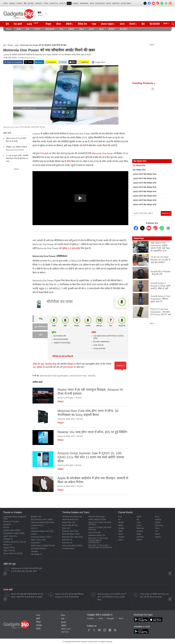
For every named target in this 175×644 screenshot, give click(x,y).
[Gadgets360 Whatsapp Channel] (162, 228)
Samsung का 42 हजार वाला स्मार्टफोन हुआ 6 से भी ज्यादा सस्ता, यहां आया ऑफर (27, 570)
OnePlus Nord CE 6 (70, 519)
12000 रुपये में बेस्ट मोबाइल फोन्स (145, 179)
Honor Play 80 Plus (70, 525)
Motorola (92, 376)
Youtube (99, 630)
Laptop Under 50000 (12, 530)
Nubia (139, 534)
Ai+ (120, 519)
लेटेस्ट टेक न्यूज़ (38, 364)
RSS (38, 615)
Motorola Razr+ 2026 (71, 534)
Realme (158, 519)
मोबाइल (9, 29)
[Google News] (168, 228)
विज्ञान (82, 29)
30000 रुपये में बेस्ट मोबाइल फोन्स (145, 196)
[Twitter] (142, 228)
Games (76, 3)
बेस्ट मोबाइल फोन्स (139, 170)
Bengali (111, 618)
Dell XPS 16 (67, 540)
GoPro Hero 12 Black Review (43, 546)
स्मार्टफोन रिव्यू (50, 364)
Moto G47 (66, 528)
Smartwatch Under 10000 (14, 533)
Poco (157, 517)
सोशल (101, 29)
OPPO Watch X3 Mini (97, 519)
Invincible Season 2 (39, 548)
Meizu (139, 525)
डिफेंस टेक (82, 24)
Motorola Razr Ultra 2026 (72, 537)
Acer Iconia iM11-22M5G (72, 546)
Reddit (45, 153)
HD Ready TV (37, 554)
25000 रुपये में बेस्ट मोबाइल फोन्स (145, 192)
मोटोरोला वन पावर (60, 302)
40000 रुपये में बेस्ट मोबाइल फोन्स (145, 205)
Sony (157, 528)
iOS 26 (6, 527)
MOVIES (31, 3)
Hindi (101, 618)
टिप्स (61, 29)
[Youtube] (149, 228)
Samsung (159, 525)
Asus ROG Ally (95, 532)
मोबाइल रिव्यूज (139, 238)
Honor (121, 534)
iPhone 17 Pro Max (11, 522)
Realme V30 (36, 517)
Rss (115, 630)
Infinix (121, 540)
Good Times (126, 3)
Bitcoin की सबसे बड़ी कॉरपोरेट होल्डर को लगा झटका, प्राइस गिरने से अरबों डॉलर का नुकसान (27, 595)
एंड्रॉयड (39, 367)
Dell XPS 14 (67, 543)
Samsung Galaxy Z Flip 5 (41, 537)
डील (143, 24)
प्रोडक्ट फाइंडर (107, 24)
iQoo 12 (34, 528)
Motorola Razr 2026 (70, 531)
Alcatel (121, 522)
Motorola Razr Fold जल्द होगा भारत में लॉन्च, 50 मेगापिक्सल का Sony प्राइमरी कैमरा (112, 597)
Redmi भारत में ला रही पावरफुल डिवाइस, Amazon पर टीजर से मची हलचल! (70, 595)
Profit (19, 3)
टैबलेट (19, 29)
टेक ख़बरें (18, 24)
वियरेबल (112, 29)
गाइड (94, 24)
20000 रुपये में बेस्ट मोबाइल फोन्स (145, 187)
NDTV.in (65, 632)
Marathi (116, 3)
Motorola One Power (103, 153)
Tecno (157, 534)
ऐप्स (27, 29)
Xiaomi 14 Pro (9, 548)
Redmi (158, 522)
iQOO (139, 517)
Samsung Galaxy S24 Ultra (42, 531)
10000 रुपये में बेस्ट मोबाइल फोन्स (145, 174)
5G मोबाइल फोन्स (139, 165)
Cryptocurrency (37, 525)
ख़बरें (17, 45)
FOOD (46, 3)
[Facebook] (136, 228)
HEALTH (62, 3)
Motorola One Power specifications (54, 376)
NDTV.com (66, 629)
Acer (120, 517)
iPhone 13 (7, 545)
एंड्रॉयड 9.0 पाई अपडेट (71, 248)
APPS (92, 3)
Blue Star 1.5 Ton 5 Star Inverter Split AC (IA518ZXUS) (98, 540)
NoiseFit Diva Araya (97, 517)
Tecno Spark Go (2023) (13, 553)
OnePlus (140, 537)
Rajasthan (100, 3)
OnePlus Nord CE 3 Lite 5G (15, 542)
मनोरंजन (37, 29)
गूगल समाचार (68, 367)
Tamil (121, 618)
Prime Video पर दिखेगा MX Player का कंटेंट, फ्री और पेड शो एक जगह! (154, 595)
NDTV (6, 3)
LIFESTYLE (54, 3)
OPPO (139, 540)
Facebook (89, 630)
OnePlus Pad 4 (68, 548)
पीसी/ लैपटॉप (50, 29)
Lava (139, 522)
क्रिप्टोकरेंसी (155, 24)
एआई (33, 24)
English (90, 618)
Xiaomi (158, 537)
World (12, 3)
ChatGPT (7, 524)
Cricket (39, 3)
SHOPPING (84, 3)
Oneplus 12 (8, 539)
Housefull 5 (36, 543)
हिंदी (25, 3)
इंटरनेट (92, 29)
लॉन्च (69, 161)
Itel (138, 519)
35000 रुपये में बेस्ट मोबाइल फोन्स (145, 200)
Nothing (140, 531)
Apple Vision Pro (10, 536)
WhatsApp (110, 630)
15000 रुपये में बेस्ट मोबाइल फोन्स (145, 183)
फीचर (58, 24)
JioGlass (34, 551)
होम (7, 24)
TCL (157, 531)
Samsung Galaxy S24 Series (43, 522)
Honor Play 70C (69, 522)
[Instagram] (155, 228)
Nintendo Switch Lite (97, 535)
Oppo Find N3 (9, 551)
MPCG (109, 3)
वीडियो (69, 24)
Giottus (34, 534)
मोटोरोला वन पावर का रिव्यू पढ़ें (63, 356)
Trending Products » (144, 83)
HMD (120, 531)
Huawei (121, 537)
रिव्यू (41, 319)
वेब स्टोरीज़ (124, 29)
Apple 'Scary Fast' (38, 540)
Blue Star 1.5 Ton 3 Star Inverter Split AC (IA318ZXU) (100, 546)
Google (121, 528)
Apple (121, 525)
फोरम (122, 24)
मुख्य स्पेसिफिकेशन (41, 327)
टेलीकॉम (71, 29)
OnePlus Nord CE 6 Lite (72, 517)
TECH (69, 3)
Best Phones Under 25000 (42, 519)
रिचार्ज (132, 24)
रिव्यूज (48, 24)
